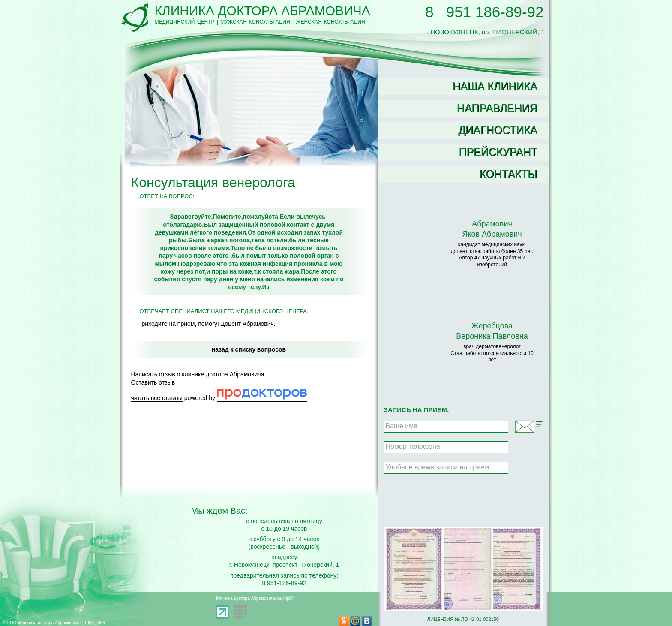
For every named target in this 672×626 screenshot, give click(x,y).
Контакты (508, 174)
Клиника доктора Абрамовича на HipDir (255, 598)
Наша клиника (495, 86)
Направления (497, 108)
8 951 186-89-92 (484, 12)
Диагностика (498, 130)
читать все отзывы (157, 398)
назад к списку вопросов (249, 349)
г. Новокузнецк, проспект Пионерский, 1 (284, 565)
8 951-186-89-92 (284, 583)
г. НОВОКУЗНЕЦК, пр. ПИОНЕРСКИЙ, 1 (485, 28)
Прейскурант (498, 152)
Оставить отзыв (153, 382)
